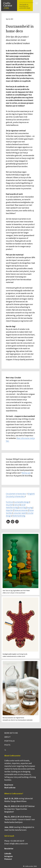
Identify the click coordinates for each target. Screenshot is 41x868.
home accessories (21, 510)
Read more (9, 785)
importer (9, 510)
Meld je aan (26, 473)
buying (30, 508)
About (7, 737)
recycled (9, 505)
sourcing (22, 508)
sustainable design (22, 502)
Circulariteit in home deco (16, 494)
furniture (10, 502)
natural (17, 505)
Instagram (9, 856)
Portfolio (10, 741)
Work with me (11, 733)
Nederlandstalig (19, 516)
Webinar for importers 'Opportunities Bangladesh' (20, 809)
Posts (7, 745)
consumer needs (20, 513)
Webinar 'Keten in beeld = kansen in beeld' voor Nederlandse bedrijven (20, 819)
